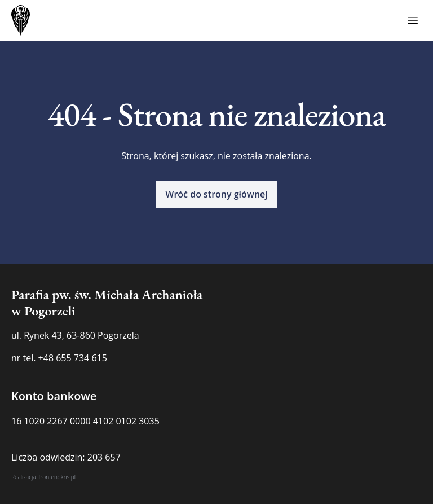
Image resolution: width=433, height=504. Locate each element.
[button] (216, 194)
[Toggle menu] (413, 20)
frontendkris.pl (57, 477)
